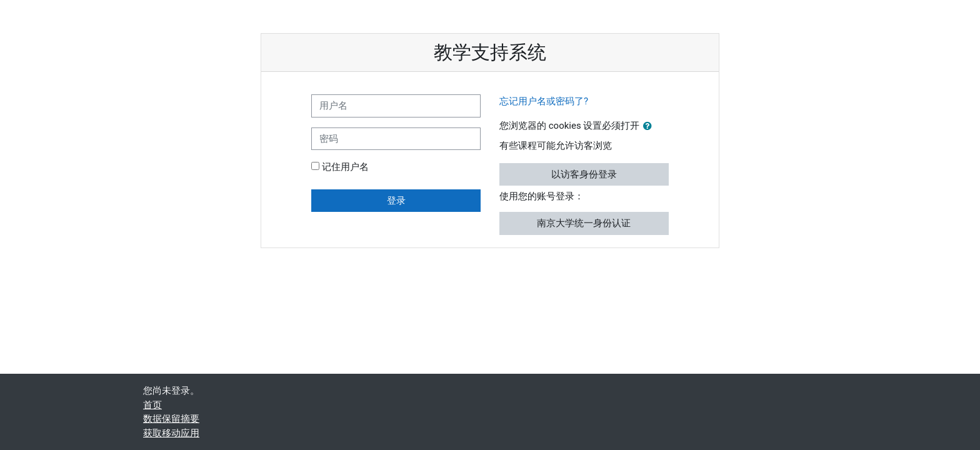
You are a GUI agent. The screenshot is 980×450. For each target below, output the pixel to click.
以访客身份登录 (584, 174)
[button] (650, 127)
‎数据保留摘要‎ (171, 419)
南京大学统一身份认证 (584, 223)
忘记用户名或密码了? (544, 101)
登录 (396, 201)
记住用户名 (345, 167)
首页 (152, 405)
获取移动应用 (171, 433)
